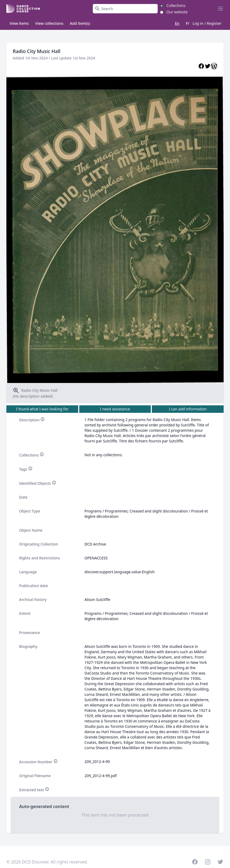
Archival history (33, 599)
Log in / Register (207, 23)
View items (19, 23)
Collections (176, 5)
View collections (49, 23)
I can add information (188, 409)
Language (28, 572)
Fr (188, 23)
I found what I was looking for (42, 409)
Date (23, 497)
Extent (25, 613)
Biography (28, 646)
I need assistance (115, 409)
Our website (177, 12)
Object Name (31, 530)
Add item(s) (80, 23)
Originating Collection (39, 544)
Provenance (30, 633)
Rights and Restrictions (40, 558)
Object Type (30, 511)
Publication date (34, 586)
